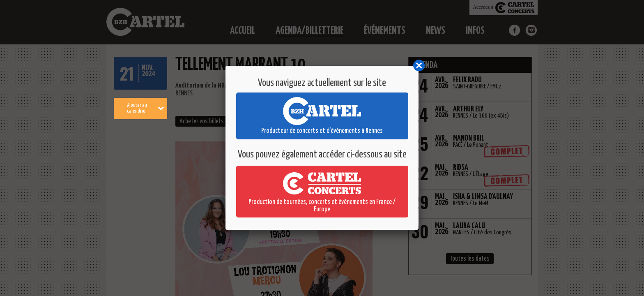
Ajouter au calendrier (146, 108)
